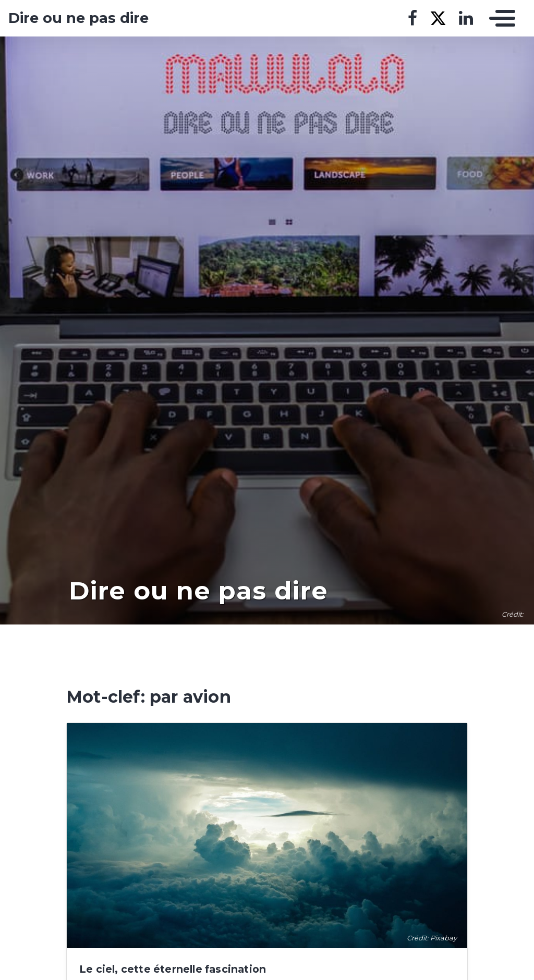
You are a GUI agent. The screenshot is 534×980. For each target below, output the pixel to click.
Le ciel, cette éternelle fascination (173, 969)
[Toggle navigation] (500, 18)
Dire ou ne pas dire (78, 18)
